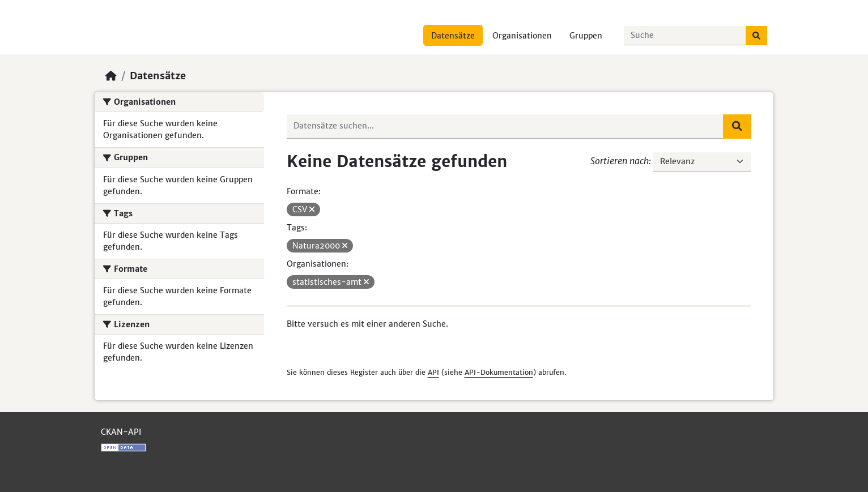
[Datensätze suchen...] (685, 36)
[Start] (111, 76)
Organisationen (522, 36)
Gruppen (586, 36)
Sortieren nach (620, 161)
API (433, 372)
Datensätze (453, 36)
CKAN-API (121, 432)
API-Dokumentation (499, 372)
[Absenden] (756, 36)
